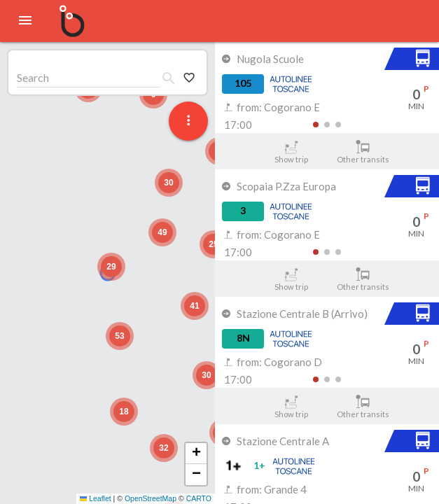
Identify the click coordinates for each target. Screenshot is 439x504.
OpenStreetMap (151, 498)
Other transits (363, 152)
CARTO (199, 498)
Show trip (291, 152)
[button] (111, 267)
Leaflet (96, 498)
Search (33, 77)
